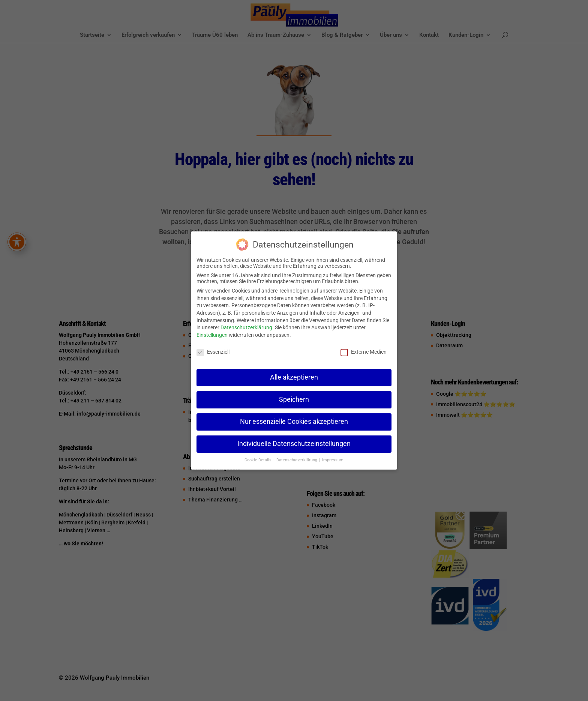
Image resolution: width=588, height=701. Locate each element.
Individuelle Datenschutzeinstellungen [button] (294, 444)
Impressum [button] (333, 460)
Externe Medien (364, 352)
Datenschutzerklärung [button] (297, 460)
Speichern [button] (294, 399)
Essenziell (213, 352)
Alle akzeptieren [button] (294, 377)
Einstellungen (212, 335)
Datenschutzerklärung (246, 327)
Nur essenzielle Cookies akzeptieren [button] (294, 422)
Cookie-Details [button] (259, 460)
